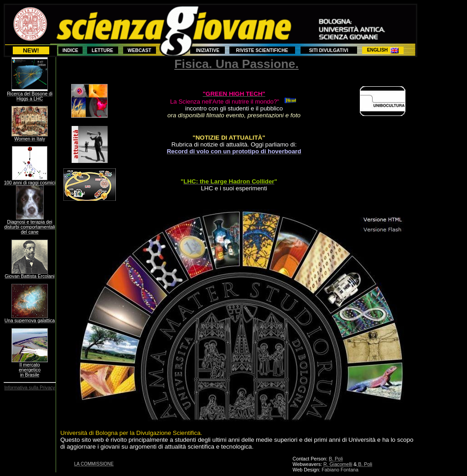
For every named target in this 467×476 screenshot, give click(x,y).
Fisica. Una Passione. (236, 64)
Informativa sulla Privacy (30, 388)
